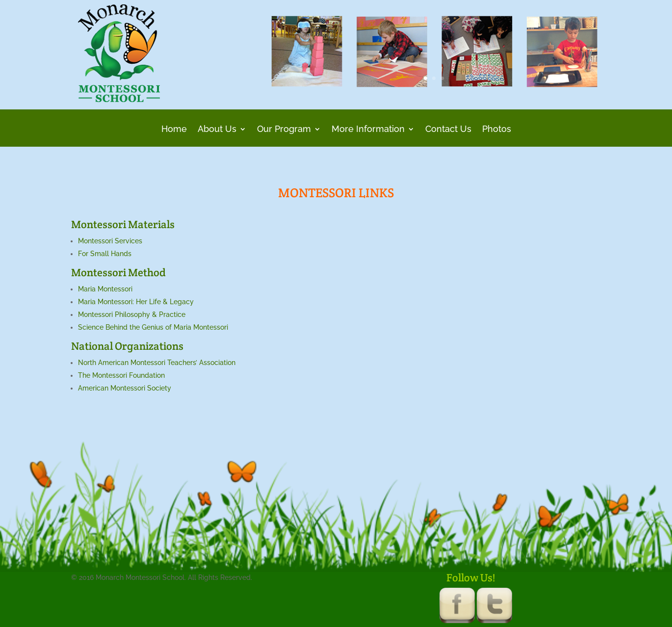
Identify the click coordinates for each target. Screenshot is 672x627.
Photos (497, 130)
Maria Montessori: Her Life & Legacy (136, 302)
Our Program (284, 130)
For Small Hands (105, 254)
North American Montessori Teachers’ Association (157, 363)
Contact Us (448, 130)
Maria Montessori (105, 289)
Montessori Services (110, 241)
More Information (368, 130)
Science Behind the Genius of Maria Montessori (153, 327)
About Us (217, 130)
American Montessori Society (125, 388)
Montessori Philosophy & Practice (132, 314)
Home (174, 130)
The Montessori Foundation (121, 375)
